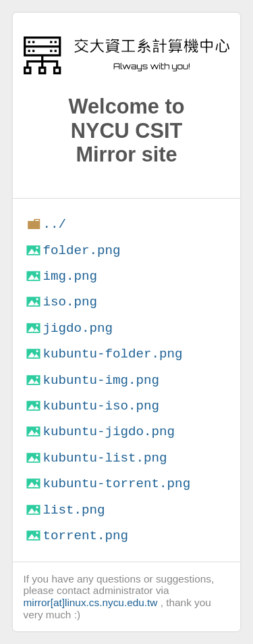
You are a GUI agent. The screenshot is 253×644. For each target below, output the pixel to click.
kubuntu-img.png (101, 380)
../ (54, 224)
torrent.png (85, 536)
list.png (74, 510)
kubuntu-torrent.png (116, 484)
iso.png (70, 302)
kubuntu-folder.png (112, 354)
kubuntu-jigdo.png (109, 431)
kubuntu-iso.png (101, 406)
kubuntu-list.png (105, 458)
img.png (70, 276)
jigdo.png (78, 328)
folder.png (81, 250)
